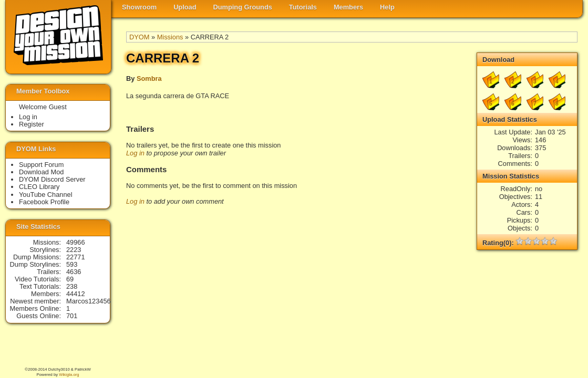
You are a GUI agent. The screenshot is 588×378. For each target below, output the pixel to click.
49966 (76, 242)
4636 (74, 272)
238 (72, 286)
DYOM (139, 37)
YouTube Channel (46, 195)
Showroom (139, 7)
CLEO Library (39, 187)
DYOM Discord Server (52, 179)
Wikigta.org (69, 375)
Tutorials (303, 7)
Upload (185, 7)
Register (32, 124)
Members (348, 7)
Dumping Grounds (243, 7)
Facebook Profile (44, 202)
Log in (135, 153)
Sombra (149, 78)
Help (387, 7)
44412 (76, 294)
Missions (170, 37)
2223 (74, 250)
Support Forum (41, 165)
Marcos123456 (89, 301)
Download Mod (41, 172)
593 (72, 264)
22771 (76, 257)
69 (70, 279)
